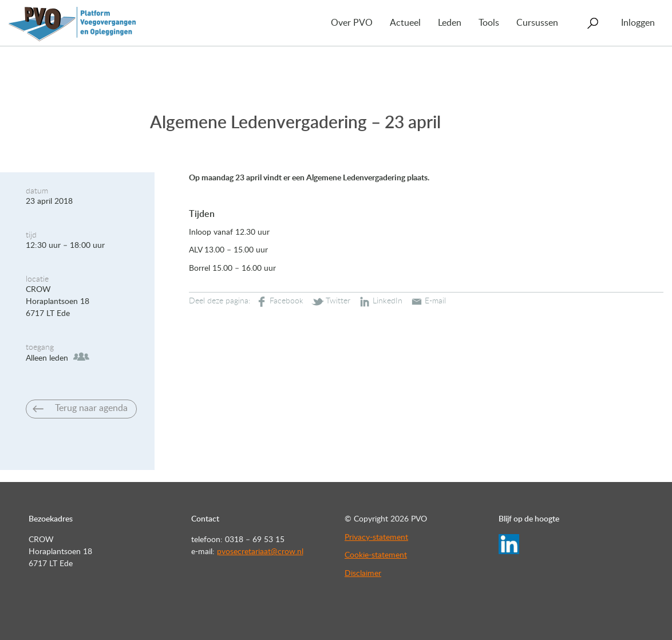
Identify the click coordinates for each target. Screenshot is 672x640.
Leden (450, 23)
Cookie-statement (376, 555)
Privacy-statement (376, 538)
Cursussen (537, 23)
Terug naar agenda (91, 408)
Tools (489, 23)
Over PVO (352, 23)
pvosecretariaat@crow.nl (260, 552)
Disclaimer (363, 574)
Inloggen (638, 23)
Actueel (405, 23)
